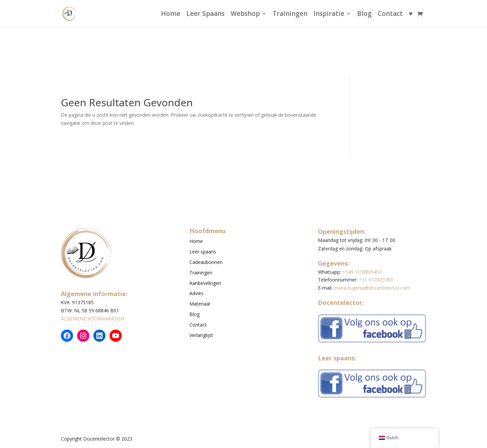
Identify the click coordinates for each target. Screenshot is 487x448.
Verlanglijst (201, 335)
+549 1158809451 (362, 272)
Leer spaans (203, 252)
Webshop (245, 15)
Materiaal (200, 304)
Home (171, 15)
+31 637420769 (376, 280)
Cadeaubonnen (206, 262)
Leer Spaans (205, 15)
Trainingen (290, 15)
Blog (364, 15)
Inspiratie (329, 15)
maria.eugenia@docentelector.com (372, 288)
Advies (196, 293)
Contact (390, 15)
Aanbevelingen (205, 283)
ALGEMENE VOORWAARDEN (93, 319)
